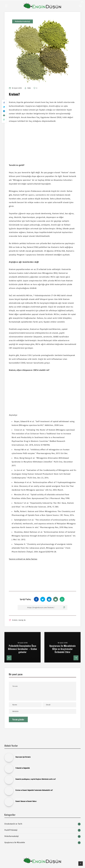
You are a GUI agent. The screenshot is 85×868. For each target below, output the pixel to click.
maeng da (22, 620)
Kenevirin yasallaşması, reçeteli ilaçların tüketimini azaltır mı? (36, 779)
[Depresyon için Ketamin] (9, 758)
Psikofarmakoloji (23, 21)
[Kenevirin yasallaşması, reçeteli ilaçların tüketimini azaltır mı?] (9, 780)
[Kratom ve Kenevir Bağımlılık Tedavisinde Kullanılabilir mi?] (9, 791)
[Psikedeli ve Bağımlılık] (9, 769)
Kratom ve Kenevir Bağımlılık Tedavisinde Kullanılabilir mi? (34, 790)
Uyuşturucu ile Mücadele (15, 842)
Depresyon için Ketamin (23, 757)
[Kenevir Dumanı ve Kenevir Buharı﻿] (9, 802)
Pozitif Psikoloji (11, 830)
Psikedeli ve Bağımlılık (23, 768)
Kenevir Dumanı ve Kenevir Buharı (26, 801)
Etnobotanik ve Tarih (13, 824)
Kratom (15, 620)
